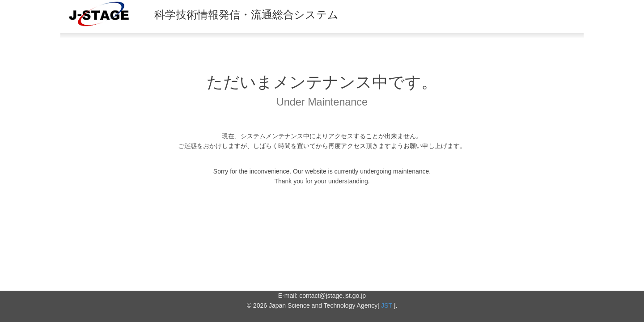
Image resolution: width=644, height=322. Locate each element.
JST (387, 305)
